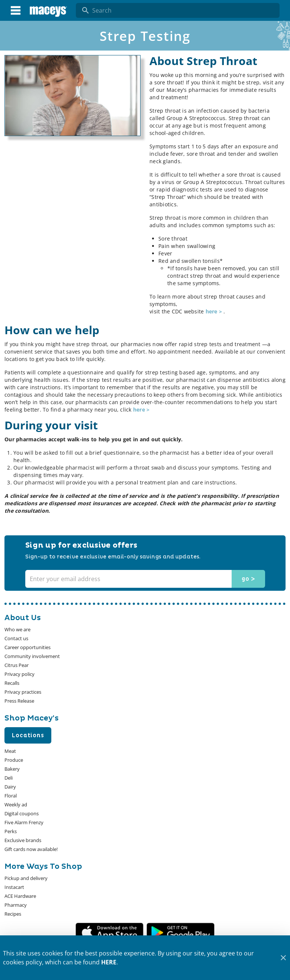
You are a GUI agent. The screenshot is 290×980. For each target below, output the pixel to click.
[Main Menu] (16, 10)
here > (215, 311)
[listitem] (17, 629)
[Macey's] (48, 10)
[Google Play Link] (181, 933)
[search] (183, 10)
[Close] (283, 958)
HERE (109, 962)
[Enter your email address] (144, 579)
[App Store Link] (109, 933)
